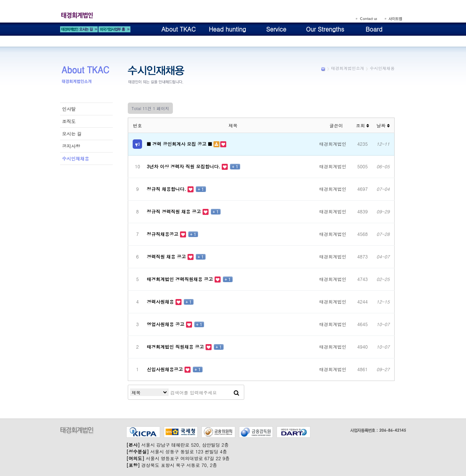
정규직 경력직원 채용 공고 (175, 211)
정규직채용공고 (163, 234)
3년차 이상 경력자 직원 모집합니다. (185, 166)
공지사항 (71, 146)
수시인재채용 (76, 158)
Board (374, 29)
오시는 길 (72, 134)
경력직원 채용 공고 (167, 256)
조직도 (69, 121)
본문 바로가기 (0, 0)
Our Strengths (325, 29)
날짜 (383, 125)
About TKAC (178, 29)
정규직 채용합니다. (167, 189)
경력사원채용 (161, 301)
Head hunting (227, 29)
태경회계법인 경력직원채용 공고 (181, 279)
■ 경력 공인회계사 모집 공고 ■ (180, 144)
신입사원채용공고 (166, 369)
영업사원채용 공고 (166, 324)
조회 (362, 125)
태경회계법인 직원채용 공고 (176, 347)
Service (276, 29)
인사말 (69, 109)
